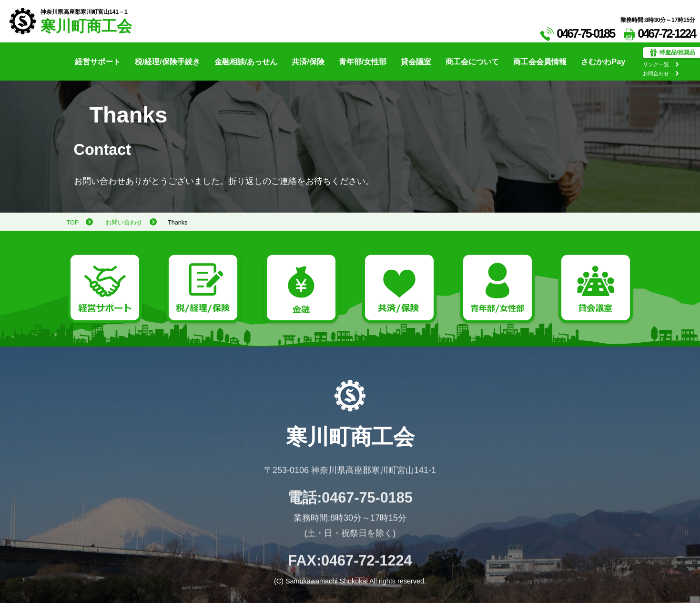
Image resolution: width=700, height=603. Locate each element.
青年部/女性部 (363, 61)
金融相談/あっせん (246, 61)
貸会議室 (416, 61)
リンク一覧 (656, 64)
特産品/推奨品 (673, 53)
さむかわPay (603, 61)
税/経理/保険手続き (167, 61)
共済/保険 (308, 61)
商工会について (472, 61)
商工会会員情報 (540, 61)
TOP (73, 223)
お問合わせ (656, 73)
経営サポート (98, 61)
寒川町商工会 (86, 26)
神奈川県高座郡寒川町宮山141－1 (84, 12)
